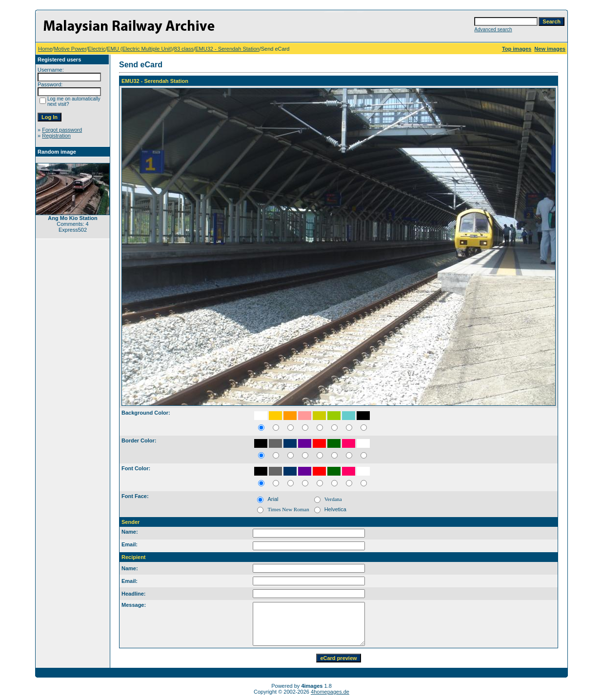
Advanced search (493, 30)
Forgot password (62, 130)
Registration (56, 136)
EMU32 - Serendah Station (227, 49)
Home (45, 49)
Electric (97, 49)
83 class (184, 49)
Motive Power (70, 49)
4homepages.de (330, 692)
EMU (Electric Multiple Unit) (140, 49)
